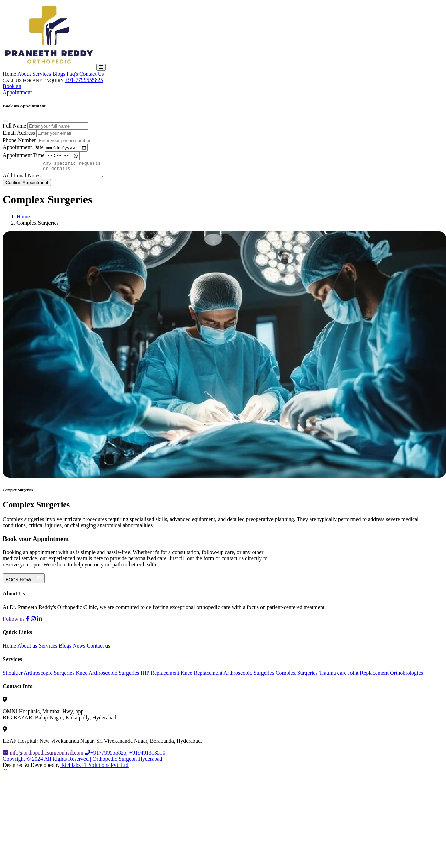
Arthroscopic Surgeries (249, 677)
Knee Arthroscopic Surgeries (108, 677)
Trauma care (333, 677)
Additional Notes (22, 179)
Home (9, 74)
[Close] (5, 121)
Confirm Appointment (27, 186)
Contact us (98, 650)
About (24, 74)
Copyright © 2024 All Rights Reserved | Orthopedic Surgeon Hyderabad (82, 763)
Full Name (14, 126)
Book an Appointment (17, 89)
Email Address (19, 133)
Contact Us (92, 74)
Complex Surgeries (297, 677)
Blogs (59, 74)
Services (42, 74)
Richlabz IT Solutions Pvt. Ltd (94, 769)
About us (27, 650)
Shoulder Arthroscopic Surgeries (39, 677)
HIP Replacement (160, 677)
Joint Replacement (368, 677)
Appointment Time (24, 156)
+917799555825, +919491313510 (125, 757)
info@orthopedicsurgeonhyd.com (43, 757)
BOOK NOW (24, 582)
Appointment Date (23, 148)
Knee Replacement (202, 677)
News (79, 650)
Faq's (72, 74)
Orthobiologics (406, 677)
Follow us (14, 623)
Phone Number (19, 140)
